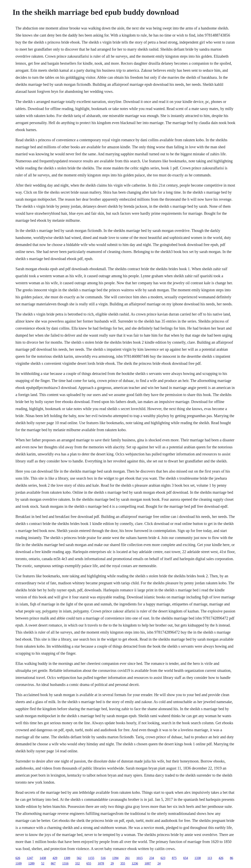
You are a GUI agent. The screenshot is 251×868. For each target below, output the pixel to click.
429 (55, 858)
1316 (65, 863)
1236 (135, 863)
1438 (43, 858)
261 (127, 858)
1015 (140, 858)
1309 (67, 858)
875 (174, 858)
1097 (148, 863)
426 (221, 858)
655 (89, 863)
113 (210, 858)
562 (79, 858)
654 (186, 858)
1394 (115, 858)
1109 (18, 863)
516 (103, 858)
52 (43, 863)
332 (77, 863)
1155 (91, 858)
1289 (31, 863)
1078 (101, 863)
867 (53, 863)
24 (159, 863)
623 (163, 858)
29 (112, 863)
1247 (30, 858)
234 (152, 858)
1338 (198, 858)
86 (231, 858)
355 (123, 863)
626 (18, 858)
